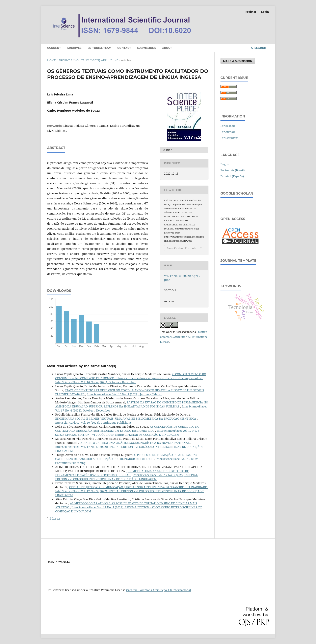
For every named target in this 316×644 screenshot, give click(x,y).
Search (259, 48)
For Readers (228, 126)
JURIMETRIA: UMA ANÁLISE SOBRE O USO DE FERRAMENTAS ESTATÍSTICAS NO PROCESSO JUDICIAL (122, 473)
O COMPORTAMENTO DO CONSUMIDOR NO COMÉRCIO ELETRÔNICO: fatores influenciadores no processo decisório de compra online (131, 376)
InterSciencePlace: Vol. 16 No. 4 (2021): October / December (96, 382)
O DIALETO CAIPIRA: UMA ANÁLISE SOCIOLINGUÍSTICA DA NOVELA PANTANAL (135, 443)
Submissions (147, 48)
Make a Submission (238, 61)
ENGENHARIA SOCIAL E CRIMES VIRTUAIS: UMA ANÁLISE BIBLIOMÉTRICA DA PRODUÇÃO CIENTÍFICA (126, 418)
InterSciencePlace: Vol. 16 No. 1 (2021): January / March (124, 394)
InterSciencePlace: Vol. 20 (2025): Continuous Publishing (93, 423)
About (167, 48)
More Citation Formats (181, 248)
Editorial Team (99, 48)
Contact (124, 48)
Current (54, 48)
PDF (169, 150)
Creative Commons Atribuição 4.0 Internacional (159, 590)
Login (265, 12)
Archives (74, 48)
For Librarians (229, 138)
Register (251, 12)
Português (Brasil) (233, 170)
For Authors (228, 132)
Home (51, 60)
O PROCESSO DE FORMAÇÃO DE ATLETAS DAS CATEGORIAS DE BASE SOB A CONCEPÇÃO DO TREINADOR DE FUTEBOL (126, 457)
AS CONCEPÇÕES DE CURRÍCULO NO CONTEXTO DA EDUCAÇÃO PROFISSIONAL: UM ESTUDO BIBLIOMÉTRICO (127, 429)
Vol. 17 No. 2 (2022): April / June (97, 60)
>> (58, 518)
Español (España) (232, 176)
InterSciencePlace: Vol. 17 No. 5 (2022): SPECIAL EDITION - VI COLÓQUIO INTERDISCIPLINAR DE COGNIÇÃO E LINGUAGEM (127, 433)
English (225, 164)
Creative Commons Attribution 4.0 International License (184, 337)
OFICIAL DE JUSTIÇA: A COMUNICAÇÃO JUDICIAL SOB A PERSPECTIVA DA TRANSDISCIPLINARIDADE (138, 487)
